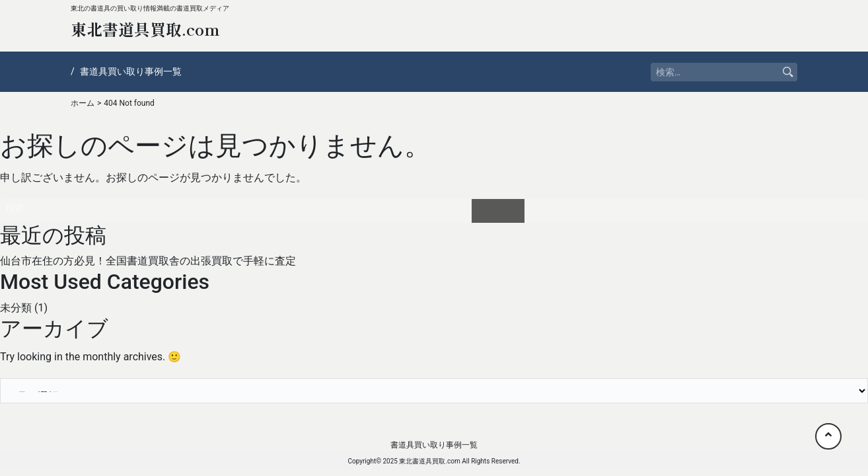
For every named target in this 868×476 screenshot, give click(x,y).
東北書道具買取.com (145, 29)
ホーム (83, 103)
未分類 (16, 308)
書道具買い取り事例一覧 (131, 71)
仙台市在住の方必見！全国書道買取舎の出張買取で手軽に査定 (148, 261)
